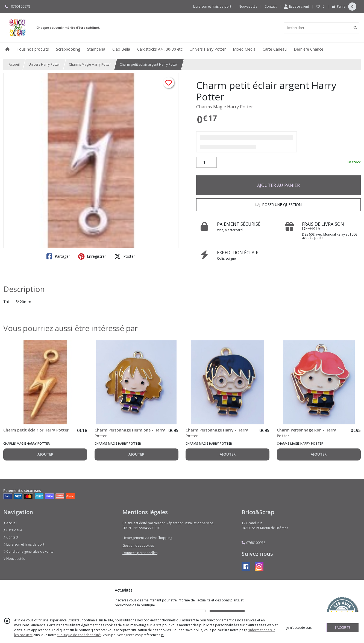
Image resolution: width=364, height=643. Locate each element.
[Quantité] (206, 162)
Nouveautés (14, 559)
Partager (58, 256)
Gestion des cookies (138, 545)
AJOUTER (45, 454)
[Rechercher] (355, 28)
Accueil (14, 64)
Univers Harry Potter (44, 64)
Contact (271, 6)
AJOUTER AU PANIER (278, 185)
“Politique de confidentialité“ (79, 635)
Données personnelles (140, 553)
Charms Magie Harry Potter (90, 64)
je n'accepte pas (299, 628)
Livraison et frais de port (24, 544)
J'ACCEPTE (343, 628)
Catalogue (13, 530)
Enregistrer (92, 256)
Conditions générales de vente (28, 551)
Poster (125, 256)
